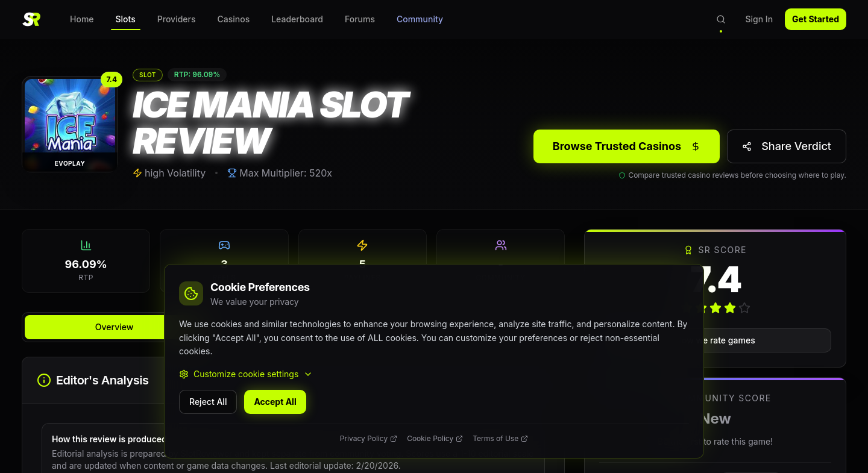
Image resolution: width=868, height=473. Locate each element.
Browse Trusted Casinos (627, 146)
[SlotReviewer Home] (31, 19)
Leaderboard (297, 19)
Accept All (275, 402)
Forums (360, 19)
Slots (126, 22)
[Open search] (721, 19)
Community (420, 19)
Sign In (759, 19)
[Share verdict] (787, 146)
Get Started (816, 19)
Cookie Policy (435, 438)
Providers (177, 19)
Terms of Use (500, 438)
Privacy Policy (369, 438)
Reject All (208, 402)
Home (82, 19)
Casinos (234, 19)
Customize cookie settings (246, 374)
